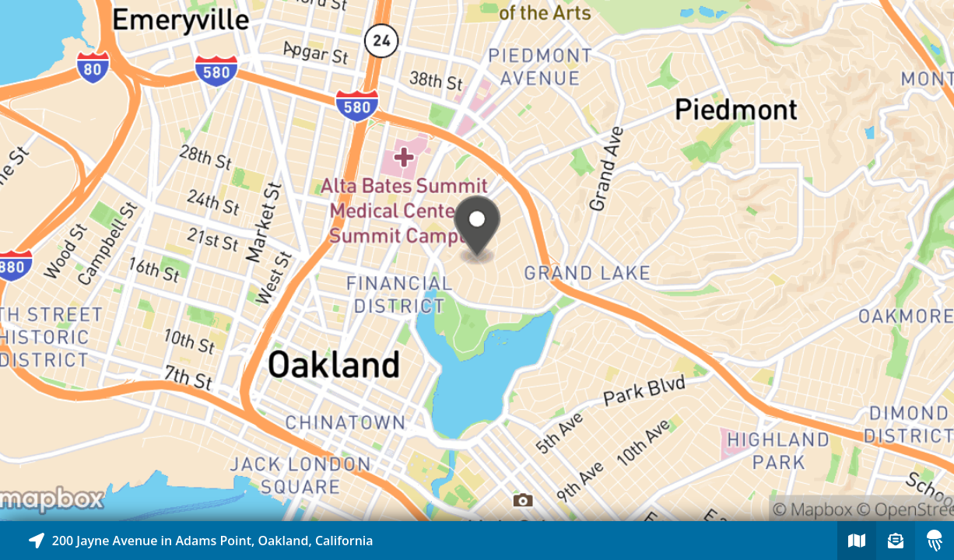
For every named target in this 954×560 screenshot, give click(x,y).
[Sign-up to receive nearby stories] (896, 541)
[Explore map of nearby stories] (477, 261)
